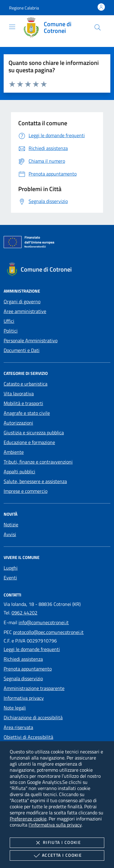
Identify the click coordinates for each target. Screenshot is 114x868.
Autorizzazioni (18, 423)
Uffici (9, 321)
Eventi (10, 578)
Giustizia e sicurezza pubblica (34, 432)
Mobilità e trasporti (23, 403)
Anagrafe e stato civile (27, 413)
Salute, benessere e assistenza (35, 481)
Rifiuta (57, 843)
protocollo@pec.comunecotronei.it (48, 632)
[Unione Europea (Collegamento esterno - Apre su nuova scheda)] (57, 243)
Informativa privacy (24, 698)
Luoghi (11, 568)
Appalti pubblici (19, 471)
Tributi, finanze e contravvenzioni (38, 462)
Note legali (15, 708)
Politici (11, 331)
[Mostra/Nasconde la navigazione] (12, 27)
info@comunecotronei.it (44, 622)
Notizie (11, 525)
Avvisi (10, 534)
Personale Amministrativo (31, 340)
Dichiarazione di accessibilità (33, 717)
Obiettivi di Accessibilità (28, 737)
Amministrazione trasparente (34, 688)
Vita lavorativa (19, 393)
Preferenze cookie (28, 819)
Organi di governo (22, 301)
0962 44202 (24, 613)
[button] (24, 8)
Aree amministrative (25, 311)
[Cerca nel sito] (98, 27)
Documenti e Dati (22, 350)
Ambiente (14, 452)
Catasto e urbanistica (26, 384)
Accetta (57, 856)
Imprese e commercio (26, 491)
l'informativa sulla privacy (55, 825)
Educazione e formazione (29, 442)
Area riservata (18, 727)
